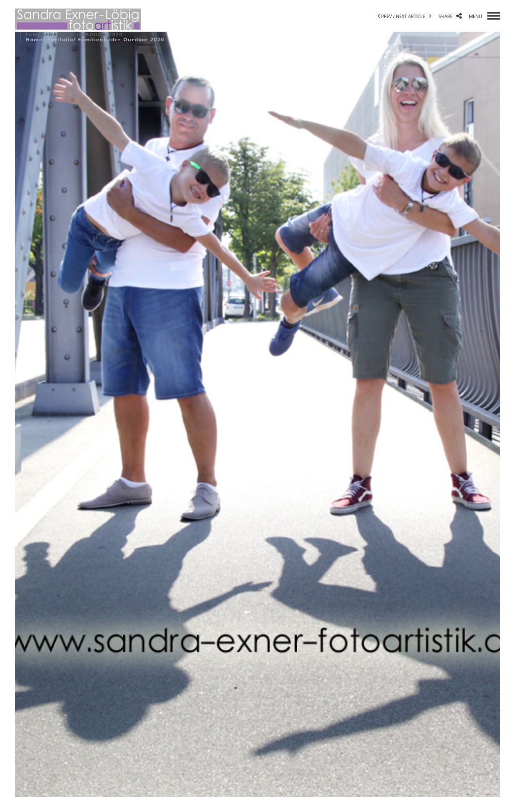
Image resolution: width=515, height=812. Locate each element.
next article (414, 16)
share (450, 16)
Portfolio (60, 39)
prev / (387, 16)
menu (484, 16)
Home (34, 39)
